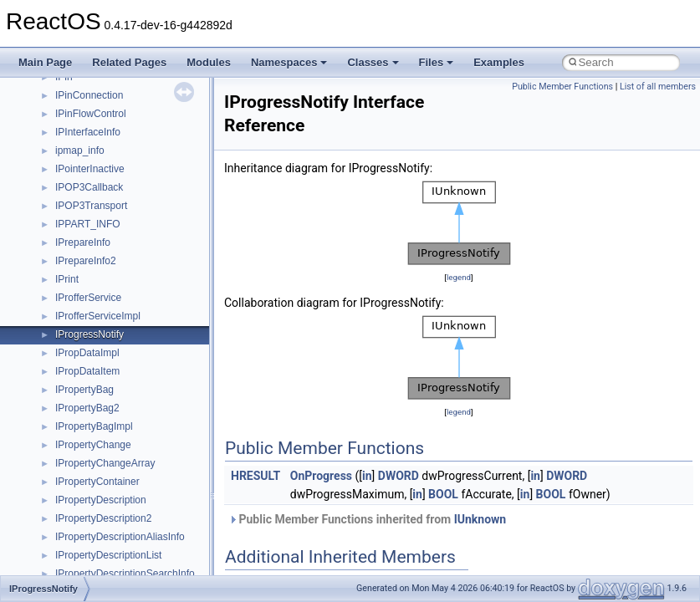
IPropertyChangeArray (105, 463)
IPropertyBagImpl (94, 426)
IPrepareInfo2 (86, 261)
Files (437, 62)
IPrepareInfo (83, 242)
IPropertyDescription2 (103, 518)
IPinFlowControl (91, 114)
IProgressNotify (89, 334)
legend (459, 277)
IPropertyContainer (97, 482)
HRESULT (255, 476)
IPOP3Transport (91, 206)
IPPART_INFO (88, 224)
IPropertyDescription (101, 500)
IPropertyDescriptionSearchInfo (125, 574)
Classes (373, 62)
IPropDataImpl (87, 353)
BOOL (443, 494)
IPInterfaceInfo (88, 132)
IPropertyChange (93, 445)
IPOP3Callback (89, 187)
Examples (499, 62)
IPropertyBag (84, 390)
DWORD (399, 476)
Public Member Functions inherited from (367, 519)
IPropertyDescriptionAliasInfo (120, 537)
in (367, 476)
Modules (209, 62)
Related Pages (129, 62)
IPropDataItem (87, 371)
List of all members (658, 87)
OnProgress (321, 476)
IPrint (67, 279)
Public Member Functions (562, 87)
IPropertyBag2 (87, 408)
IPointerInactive (90, 169)
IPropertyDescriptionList (108, 555)
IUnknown (480, 519)
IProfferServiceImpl (98, 316)
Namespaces (289, 62)
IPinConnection (89, 95)
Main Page (45, 62)
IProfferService (88, 298)
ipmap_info (80, 150)
